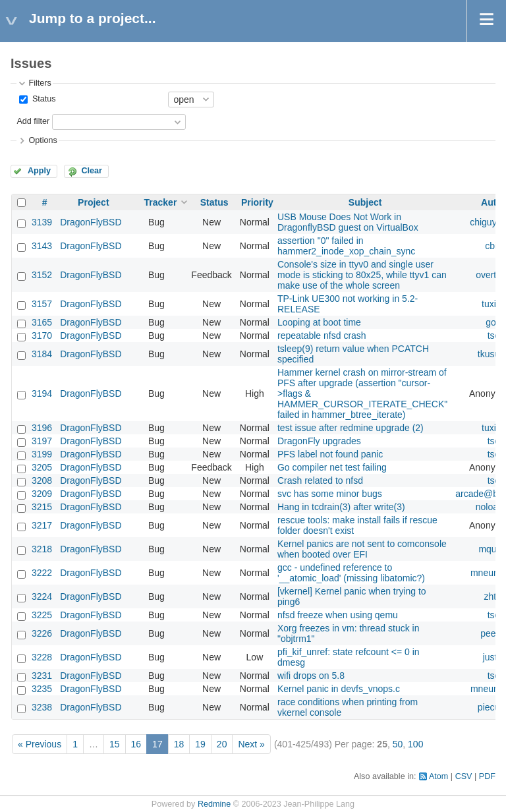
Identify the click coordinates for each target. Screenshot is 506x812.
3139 (42, 222)
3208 (42, 480)
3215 (42, 507)
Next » (251, 744)
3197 (42, 441)
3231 (42, 676)
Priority (257, 202)
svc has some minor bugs (330, 494)
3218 (42, 549)
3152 (42, 275)
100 (415, 744)
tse (494, 335)
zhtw (494, 596)
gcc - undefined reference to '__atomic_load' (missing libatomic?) (351, 573)
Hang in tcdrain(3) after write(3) (341, 507)
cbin (493, 246)
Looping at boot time (319, 322)
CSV (464, 776)
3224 (42, 596)
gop (493, 322)
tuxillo (493, 304)
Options (42, 140)
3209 (42, 494)
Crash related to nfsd (320, 480)
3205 (42, 467)
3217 (42, 525)
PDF (487, 776)
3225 (42, 615)
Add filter (33, 121)
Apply (39, 171)
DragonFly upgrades (319, 441)
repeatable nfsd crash (322, 335)
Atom (438, 776)
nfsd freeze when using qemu (338, 615)
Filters (40, 83)
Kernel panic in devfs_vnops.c (339, 689)
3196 (42, 428)
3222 (42, 573)
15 (115, 744)
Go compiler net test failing (332, 467)
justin (494, 657)
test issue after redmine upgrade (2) (351, 428)
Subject (365, 202)
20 (222, 744)
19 (200, 744)
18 (179, 744)
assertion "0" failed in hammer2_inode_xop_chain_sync (346, 246)
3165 (42, 322)
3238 (42, 707)
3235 (42, 689)
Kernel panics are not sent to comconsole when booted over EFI (362, 549)
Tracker (161, 202)
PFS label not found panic (330, 454)
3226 (42, 633)
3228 (42, 657)
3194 (42, 393)
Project (93, 202)
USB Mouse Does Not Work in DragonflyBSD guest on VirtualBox (348, 222)
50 (398, 744)
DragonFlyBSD (91, 222)
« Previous (40, 744)
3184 (42, 354)
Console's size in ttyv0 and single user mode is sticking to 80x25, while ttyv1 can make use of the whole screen (362, 275)
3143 (42, 246)
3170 (42, 335)
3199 (42, 454)
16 (136, 744)
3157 (42, 304)
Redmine (214, 804)
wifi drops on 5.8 (311, 676)
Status (42, 99)
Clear (92, 171)
